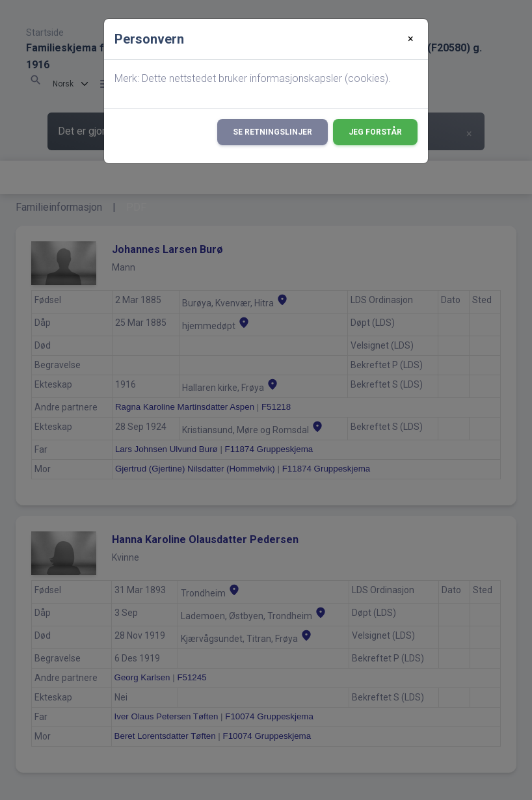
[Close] (411, 39)
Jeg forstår (375, 132)
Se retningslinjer (273, 132)
